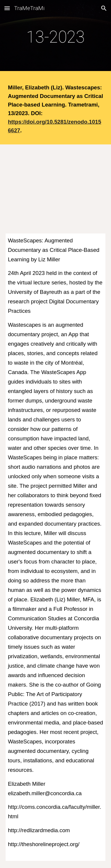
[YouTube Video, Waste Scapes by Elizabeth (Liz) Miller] (56, 185)
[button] (7, 8)
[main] (56, 37)
